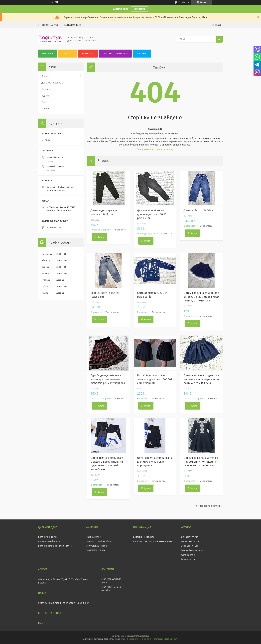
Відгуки (45, 96)
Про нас (142, 54)
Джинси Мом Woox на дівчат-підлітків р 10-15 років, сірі (152, 214)
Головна (48, 54)
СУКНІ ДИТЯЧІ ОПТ (190, 546)
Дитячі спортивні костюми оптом (55, 546)
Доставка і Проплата (143, 537)
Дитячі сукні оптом (48, 537)
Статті (44, 102)
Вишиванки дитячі (190, 541)
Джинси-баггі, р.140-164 (198, 210)
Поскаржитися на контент (139, 639)
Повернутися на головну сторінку (155, 149)
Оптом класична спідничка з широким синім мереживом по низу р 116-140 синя (201, 379)
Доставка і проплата (115, 54)
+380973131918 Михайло (97, 546)
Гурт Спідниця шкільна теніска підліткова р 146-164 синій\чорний (155, 379)
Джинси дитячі (188, 559)
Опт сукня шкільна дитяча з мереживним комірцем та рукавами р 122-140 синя (201, 462)
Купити (101, 237)
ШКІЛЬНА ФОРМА (189, 537)
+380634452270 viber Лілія (98, 541)
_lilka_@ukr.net (93, 537)
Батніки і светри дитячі (192, 550)
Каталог (67, 54)
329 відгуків (184, 2)
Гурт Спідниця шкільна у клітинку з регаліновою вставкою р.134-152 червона (108, 379)
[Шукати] (219, 39)
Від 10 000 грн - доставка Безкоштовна (153, 541)
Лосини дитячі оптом (49, 541)
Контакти (88, 54)
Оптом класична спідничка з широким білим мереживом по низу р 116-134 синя (201, 297)
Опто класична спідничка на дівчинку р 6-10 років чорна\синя (155, 462)
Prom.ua (146, 636)
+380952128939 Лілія (95, 550)
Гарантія (46, 89)
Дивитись (139, 9)
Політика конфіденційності (165, 639)
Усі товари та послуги (208, 506)
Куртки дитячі (188, 555)
